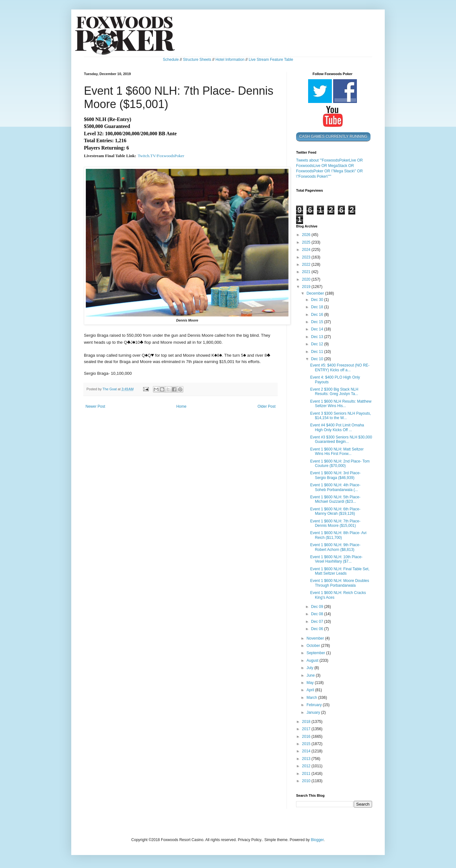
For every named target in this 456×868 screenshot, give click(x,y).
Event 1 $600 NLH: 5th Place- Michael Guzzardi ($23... (335, 499)
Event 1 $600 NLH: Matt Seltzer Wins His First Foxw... (337, 451)
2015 (307, 744)
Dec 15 (317, 322)
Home (181, 406)
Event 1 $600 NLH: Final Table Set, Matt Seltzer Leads (340, 571)
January (314, 712)
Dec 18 (317, 307)
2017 (307, 729)
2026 (307, 235)
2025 (307, 242)
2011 (307, 774)
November (316, 638)
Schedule (171, 60)
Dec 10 (317, 359)
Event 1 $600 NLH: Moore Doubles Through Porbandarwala (339, 583)
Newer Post (95, 406)
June (311, 675)
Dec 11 (317, 352)
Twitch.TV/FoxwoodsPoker (161, 156)
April (311, 690)
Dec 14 (317, 329)
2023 (307, 257)
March (312, 698)
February (315, 705)
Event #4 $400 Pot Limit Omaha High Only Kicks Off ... (337, 427)
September (316, 653)
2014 (307, 751)
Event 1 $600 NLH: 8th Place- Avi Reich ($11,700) (338, 535)
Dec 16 (317, 315)
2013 (307, 759)
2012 (307, 766)
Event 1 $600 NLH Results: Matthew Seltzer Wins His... (341, 404)
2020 (307, 279)
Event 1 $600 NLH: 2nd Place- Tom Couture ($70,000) (340, 463)
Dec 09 (317, 607)
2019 (307, 287)
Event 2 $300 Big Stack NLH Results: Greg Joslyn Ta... (334, 392)
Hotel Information (230, 60)
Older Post (266, 406)
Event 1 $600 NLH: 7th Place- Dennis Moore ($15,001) (335, 523)
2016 (307, 737)
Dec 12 (317, 344)
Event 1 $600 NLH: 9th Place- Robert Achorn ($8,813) (335, 547)
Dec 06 (317, 629)
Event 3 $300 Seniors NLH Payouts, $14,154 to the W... (340, 416)
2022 (307, 265)
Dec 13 (317, 337)
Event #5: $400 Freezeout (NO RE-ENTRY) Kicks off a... (340, 367)
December (316, 293)
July (310, 668)
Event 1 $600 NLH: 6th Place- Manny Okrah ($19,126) (335, 511)
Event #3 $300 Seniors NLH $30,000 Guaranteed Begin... (341, 439)
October (314, 646)
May (311, 683)
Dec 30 (317, 300)
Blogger (317, 840)
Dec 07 (317, 622)
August (313, 661)
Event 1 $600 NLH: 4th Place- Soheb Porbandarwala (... (335, 487)
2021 (307, 272)
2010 (307, 781)
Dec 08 (317, 614)
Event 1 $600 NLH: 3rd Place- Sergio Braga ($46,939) (335, 475)
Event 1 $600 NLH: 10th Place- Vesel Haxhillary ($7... (336, 559)
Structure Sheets (197, 60)
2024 (307, 250)
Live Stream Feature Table (271, 60)
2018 (307, 722)
